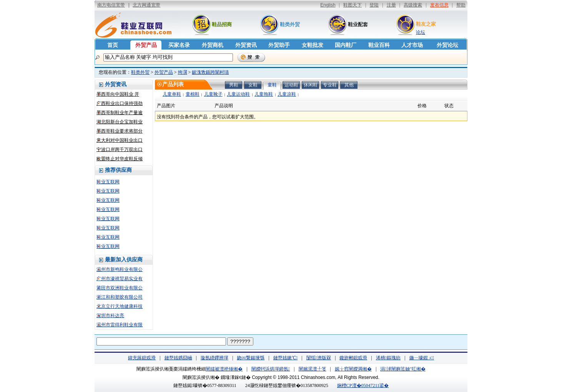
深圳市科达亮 (110, 316)
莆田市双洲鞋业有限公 (120, 288)
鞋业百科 (379, 45)
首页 (113, 45)
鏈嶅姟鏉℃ (285, 358)
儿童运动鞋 (238, 94)
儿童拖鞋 (264, 94)
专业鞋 (330, 85)
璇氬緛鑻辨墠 (214, 358)
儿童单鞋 (172, 94)
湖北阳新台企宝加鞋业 (120, 122)
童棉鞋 (193, 94)
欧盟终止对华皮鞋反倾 (120, 159)
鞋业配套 (358, 24)
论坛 (421, 32)
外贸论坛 (447, 45)
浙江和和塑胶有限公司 (120, 297)
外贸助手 (279, 45)
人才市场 (412, 45)
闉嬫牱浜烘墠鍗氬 (271, 369)
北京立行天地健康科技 (120, 306)
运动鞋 (291, 85)
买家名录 (179, 45)
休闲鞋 (311, 85)
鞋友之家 (426, 24)
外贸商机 (213, 45)
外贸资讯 (246, 45)
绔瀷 (183, 72)
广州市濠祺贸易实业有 (120, 279)
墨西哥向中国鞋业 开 (118, 94)
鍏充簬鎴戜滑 (142, 358)
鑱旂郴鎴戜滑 (353, 358)
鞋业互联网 (108, 182)
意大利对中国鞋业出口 (120, 140)
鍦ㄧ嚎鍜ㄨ (422, 358)
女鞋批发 (313, 45)
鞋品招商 (222, 24)
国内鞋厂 (346, 45)
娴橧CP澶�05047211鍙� (363, 385)
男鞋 (234, 85)
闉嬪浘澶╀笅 (313, 369)
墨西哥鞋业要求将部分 (120, 131)
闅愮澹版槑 (319, 358)
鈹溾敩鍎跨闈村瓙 (210, 72)
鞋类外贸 (290, 24)
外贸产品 (146, 45)
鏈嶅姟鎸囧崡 (178, 358)
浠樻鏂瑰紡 (388, 358)
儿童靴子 (213, 94)
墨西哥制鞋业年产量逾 (120, 113)
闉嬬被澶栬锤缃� (224, 369)
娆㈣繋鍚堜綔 (251, 358)
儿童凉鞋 (287, 94)
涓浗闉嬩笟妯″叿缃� (403, 369)
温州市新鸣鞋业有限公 (120, 269)
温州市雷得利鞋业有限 (120, 325)
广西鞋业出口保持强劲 (120, 103)
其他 (349, 85)
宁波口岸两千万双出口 (120, 149)
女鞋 (253, 85)
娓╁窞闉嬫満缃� (353, 369)
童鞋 (272, 85)
